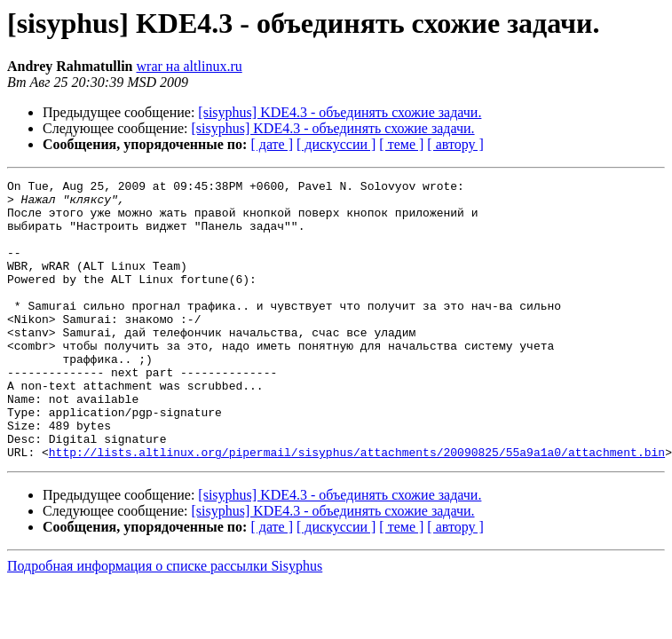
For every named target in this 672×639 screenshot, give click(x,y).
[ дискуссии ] (336, 144)
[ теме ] (401, 144)
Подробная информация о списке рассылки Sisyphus (165, 622)
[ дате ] (272, 144)
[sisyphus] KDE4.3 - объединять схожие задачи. (340, 112)
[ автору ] (455, 144)
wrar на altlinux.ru (190, 66)
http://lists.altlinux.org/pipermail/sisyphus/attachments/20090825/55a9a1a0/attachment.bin (357, 508)
